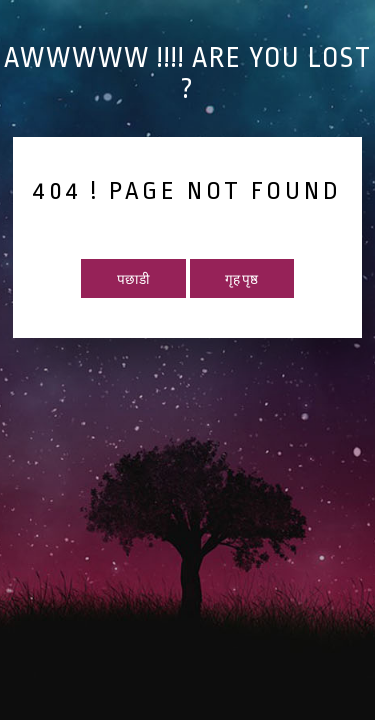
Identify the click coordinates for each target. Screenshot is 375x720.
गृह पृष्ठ (241, 280)
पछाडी (133, 280)
